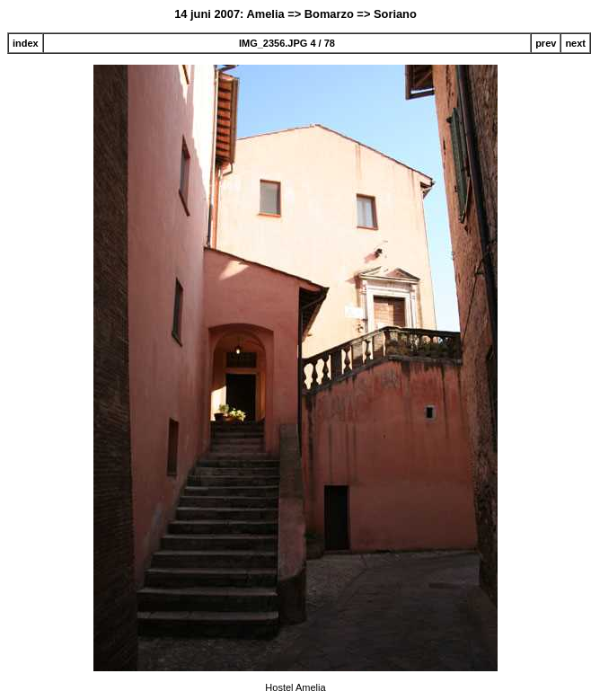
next (575, 43)
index (26, 43)
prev (546, 43)
